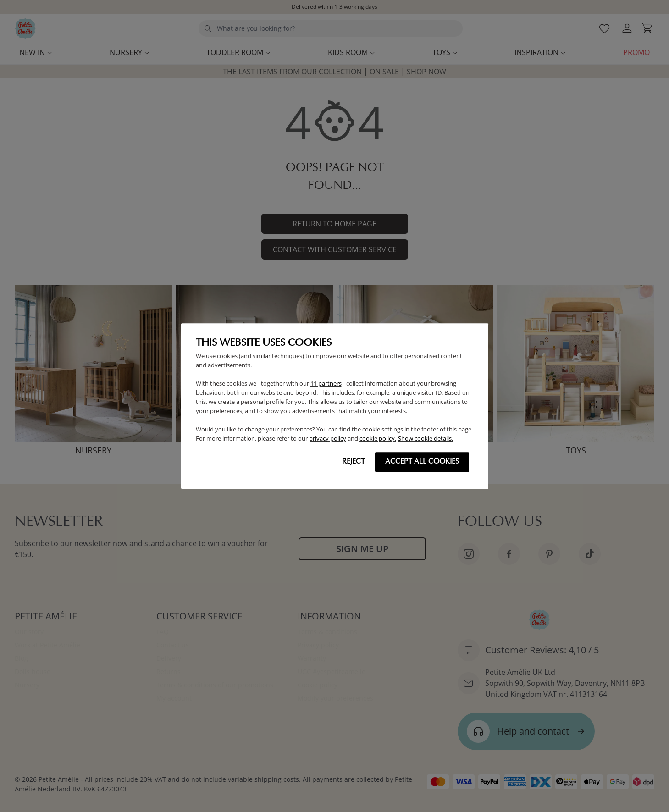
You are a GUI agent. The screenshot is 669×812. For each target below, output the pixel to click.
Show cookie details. (426, 438)
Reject (354, 462)
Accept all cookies (422, 462)
